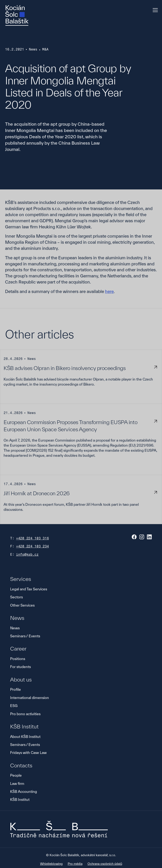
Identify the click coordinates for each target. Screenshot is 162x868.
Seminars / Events (25, 636)
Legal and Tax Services (29, 589)
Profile (16, 689)
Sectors (16, 597)
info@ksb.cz (27, 554)
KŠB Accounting (24, 791)
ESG (14, 706)
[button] (154, 10)
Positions (18, 659)
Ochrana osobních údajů (105, 864)
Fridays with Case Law (28, 753)
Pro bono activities (25, 714)
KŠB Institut (20, 799)
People (16, 775)
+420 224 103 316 (32, 538)
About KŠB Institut (25, 737)
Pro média (75, 864)
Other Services (22, 605)
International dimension (30, 698)
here (109, 291)
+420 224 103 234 (32, 546)
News (15, 628)
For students (20, 667)
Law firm (17, 783)
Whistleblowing (51, 864)
